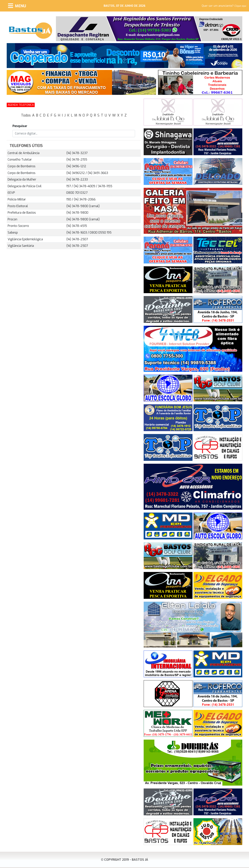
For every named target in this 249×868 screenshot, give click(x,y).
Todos (26, 115)
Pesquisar (20, 126)
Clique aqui (240, 6)
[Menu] (17, 6)
